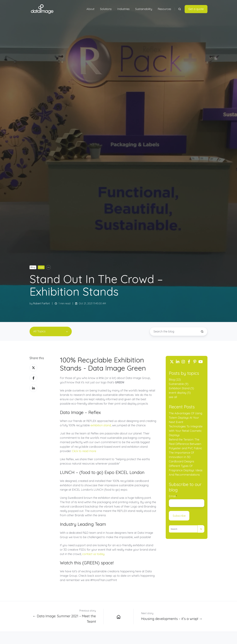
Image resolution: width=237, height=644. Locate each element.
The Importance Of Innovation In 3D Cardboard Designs (182, 457)
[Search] (201, 529)
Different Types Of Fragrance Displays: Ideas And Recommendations (186, 470)
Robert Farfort (42, 303)
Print (41, 267)
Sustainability (144, 9)
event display (180, 393)
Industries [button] (123, 9)
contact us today (93, 554)
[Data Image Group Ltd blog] (119, 616)
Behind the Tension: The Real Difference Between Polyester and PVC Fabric (185, 444)
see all (173, 397)
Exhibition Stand (181, 388)
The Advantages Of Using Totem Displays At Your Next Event (185, 418)
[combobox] (183, 529)
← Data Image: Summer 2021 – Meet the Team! (64, 619)
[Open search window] (180, 9)
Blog (33, 267)
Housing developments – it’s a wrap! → (172, 619)
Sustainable (179, 384)
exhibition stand (101, 425)
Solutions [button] (106, 9)
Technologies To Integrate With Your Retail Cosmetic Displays (186, 431)
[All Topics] (48, 267)
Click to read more (84, 451)
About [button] (90, 9)
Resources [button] (164, 9)
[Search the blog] (202, 332)
